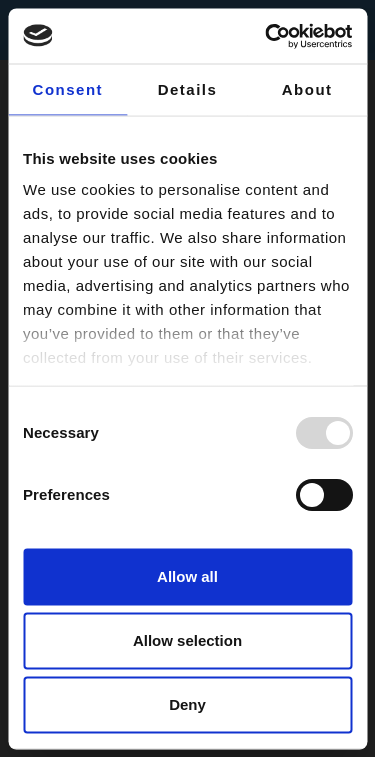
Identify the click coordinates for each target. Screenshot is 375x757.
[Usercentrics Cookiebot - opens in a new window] (267, 36)
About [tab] (307, 89)
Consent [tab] (68, 89)
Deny (187, 704)
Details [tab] (188, 89)
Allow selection (187, 640)
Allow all (187, 576)
